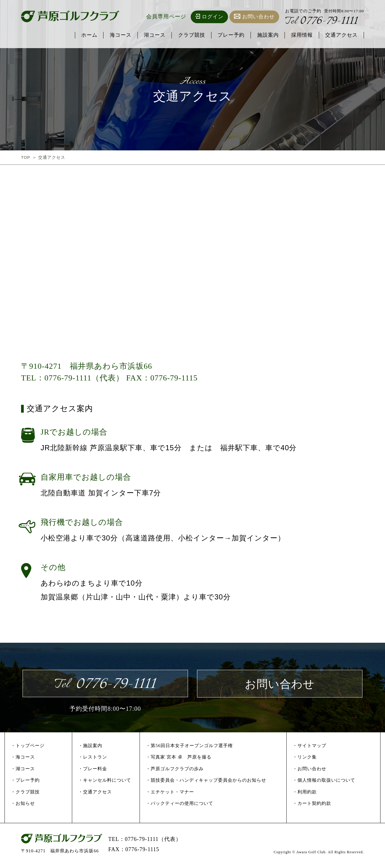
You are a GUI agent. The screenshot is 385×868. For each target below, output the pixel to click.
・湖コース (23, 771)
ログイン (209, 17)
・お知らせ (23, 805)
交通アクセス (341, 35)
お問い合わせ (254, 17)
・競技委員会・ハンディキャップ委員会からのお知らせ (206, 782)
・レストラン (93, 759)
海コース (119, 35)
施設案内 (267, 35)
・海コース (23, 759)
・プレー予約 (25, 782)
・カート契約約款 (312, 805)
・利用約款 (305, 794)
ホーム (88, 35)
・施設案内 (90, 747)
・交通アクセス (95, 794)
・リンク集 (305, 759)
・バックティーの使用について (180, 805)
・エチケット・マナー (170, 794)
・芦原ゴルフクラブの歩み (175, 771)
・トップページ (28, 747)
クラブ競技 (191, 35)
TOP (26, 157)
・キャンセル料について (105, 782)
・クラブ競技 (25, 794)
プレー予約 (230, 35)
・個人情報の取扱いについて (324, 782)
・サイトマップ (310, 747)
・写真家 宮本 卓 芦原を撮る (179, 759)
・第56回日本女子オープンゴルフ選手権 (189, 747)
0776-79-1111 (323, 22)
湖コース (154, 35)
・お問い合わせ (310, 771)
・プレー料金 (93, 771)
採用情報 (302, 35)
